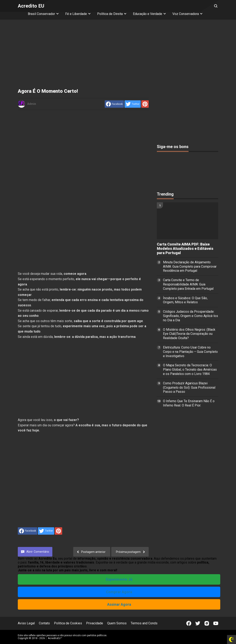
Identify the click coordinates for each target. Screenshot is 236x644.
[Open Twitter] (198, 623)
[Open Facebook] (189, 623)
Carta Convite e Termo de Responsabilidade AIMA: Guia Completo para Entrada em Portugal (188, 284)
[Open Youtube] (216, 623)
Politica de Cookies (68, 623)
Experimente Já (119, 579)
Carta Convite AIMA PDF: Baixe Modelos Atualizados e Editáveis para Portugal (185, 249)
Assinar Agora (119, 604)
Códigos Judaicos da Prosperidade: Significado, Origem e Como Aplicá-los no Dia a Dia (190, 316)
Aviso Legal (26, 623)
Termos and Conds (144, 623)
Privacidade (95, 623)
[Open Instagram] (207, 623)
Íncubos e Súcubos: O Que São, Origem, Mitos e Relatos (185, 300)
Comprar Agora (119, 592)
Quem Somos (117, 623)
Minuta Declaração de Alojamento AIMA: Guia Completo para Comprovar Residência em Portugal (190, 267)
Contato (44, 623)
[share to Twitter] (133, 104)
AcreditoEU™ (55, 638)
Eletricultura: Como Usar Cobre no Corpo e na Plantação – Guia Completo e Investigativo (190, 352)
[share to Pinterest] (145, 104)
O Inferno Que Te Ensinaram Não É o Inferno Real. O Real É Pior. (189, 403)
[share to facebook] (114, 104)
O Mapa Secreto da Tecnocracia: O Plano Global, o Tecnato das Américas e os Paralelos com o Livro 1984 (190, 370)
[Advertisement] (118, 54)
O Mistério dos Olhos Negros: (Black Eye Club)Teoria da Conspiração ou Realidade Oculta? (189, 334)
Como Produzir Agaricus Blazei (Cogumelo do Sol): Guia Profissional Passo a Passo (189, 388)
